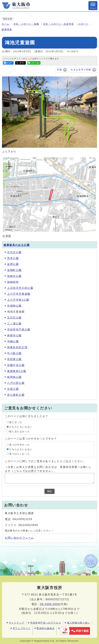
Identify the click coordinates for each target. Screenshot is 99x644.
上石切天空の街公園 (20, 288)
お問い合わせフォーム (19, 538)
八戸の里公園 (16, 383)
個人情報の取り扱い (79, 623)
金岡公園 (13, 264)
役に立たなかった (20, 431)
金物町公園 (14, 270)
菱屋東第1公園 (17, 371)
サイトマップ (16, 623)
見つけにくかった (20, 454)
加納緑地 (13, 282)
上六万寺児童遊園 (19, 294)
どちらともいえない (21, 427)
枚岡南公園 (14, 377)
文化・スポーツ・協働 (26, 24)
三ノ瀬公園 (14, 324)
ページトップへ (91, 562)
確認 (49, 491)
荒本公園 (13, 258)
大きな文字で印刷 (81, 70)
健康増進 (7, 29)
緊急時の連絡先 (46, 628)
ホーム (6, 24)
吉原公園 (13, 389)
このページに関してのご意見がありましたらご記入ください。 (45, 461)
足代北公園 (14, 252)
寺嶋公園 (13, 341)
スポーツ (83, 24)
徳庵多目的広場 (17, 347)
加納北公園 (14, 276)
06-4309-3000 (50, 604)
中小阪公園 (14, 353)
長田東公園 (14, 359)
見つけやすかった (20, 445)
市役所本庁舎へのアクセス (46, 623)
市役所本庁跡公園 (19, 330)
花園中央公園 (16, 365)
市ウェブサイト (22, 628)
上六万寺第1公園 (18, 300)
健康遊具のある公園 (16, 245)
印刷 (59, 70)
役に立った (16, 422)
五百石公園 (14, 318)
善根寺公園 (14, 335)
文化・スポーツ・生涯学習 (58, 24)
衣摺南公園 (14, 306)
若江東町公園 (16, 395)
